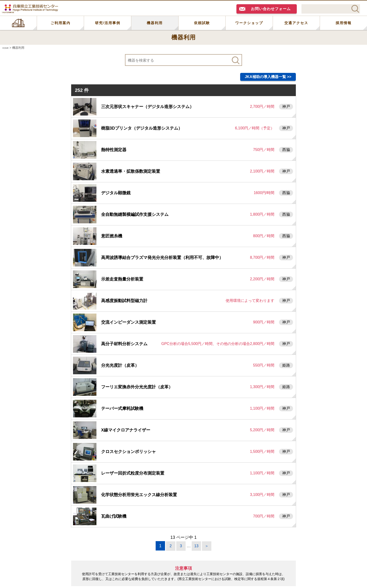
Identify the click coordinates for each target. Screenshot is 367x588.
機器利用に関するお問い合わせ (143, 551)
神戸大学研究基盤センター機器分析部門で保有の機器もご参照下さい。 (186, 567)
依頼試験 (202, 23)
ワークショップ (249, 23)
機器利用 (155, 23)
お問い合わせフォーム (271, 9)
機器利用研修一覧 (245, 551)
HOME (18, 23)
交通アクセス (296, 23)
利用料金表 (200, 551)
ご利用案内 (61, 23)
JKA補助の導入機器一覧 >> (268, 77)
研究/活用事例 (108, 23)
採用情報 (344, 23)
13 (196, 499)
